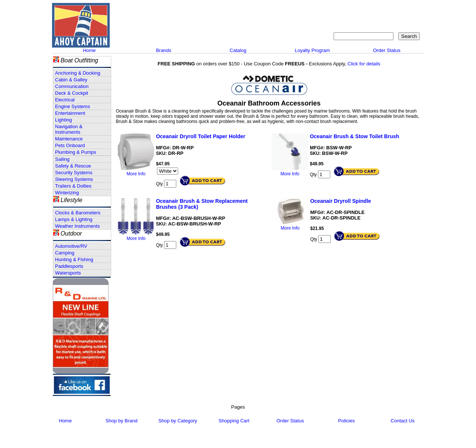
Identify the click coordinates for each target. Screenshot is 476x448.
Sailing (62, 159)
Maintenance (69, 139)
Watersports (68, 273)
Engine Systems (73, 106)
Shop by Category (178, 421)
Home (89, 50)
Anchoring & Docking (78, 73)
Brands (163, 50)
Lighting (64, 120)
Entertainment (70, 113)
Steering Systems (74, 179)
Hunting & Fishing (74, 259)
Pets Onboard (70, 145)
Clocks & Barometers (78, 213)
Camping (65, 253)
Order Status (387, 50)
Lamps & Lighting (74, 219)
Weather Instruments (77, 226)
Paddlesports (69, 266)
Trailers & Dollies (73, 186)
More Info (136, 174)
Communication (72, 86)
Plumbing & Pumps (76, 152)
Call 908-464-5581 (139, 33)
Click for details (364, 64)
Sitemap (370, 9)
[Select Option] (168, 171)
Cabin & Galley (71, 80)
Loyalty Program (313, 50)
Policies (346, 421)
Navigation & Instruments (69, 129)
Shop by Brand (122, 421)
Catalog (238, 50)
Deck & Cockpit (72, 93)
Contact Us (340, 9)
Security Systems (74, 173)
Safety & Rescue (73, 166)
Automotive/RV (71, 246)
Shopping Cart (403, 9)
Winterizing (67, 193)
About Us (309, 9)
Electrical (65, 100)
